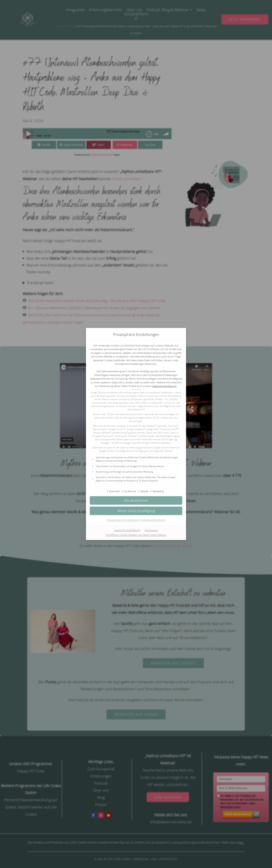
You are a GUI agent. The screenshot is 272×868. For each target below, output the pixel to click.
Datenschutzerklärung (164, 386)
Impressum (151, 530)
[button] (136, 511)
